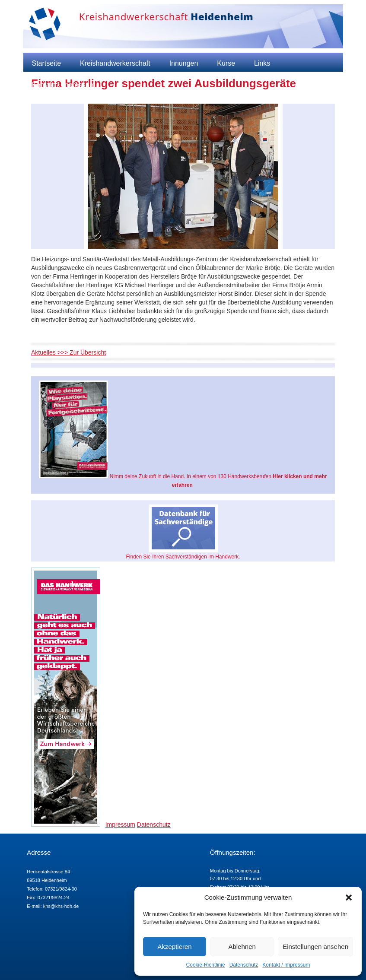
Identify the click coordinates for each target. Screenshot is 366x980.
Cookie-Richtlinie (206, 965)
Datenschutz (244, 965)
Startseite (47, 63)
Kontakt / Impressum (286, 965)
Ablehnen (242, 947)
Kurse (226, 63)
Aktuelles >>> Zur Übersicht (68, 352)
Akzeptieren (174, 947)
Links (262, 63)
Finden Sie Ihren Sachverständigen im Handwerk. (183, 532)
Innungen (184, 63)
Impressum (120, 825)
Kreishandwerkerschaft (115, 63)
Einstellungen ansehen (315, 947)
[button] (349, 898)
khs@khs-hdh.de (61, 906)
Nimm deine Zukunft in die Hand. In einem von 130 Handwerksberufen (183, 434)
